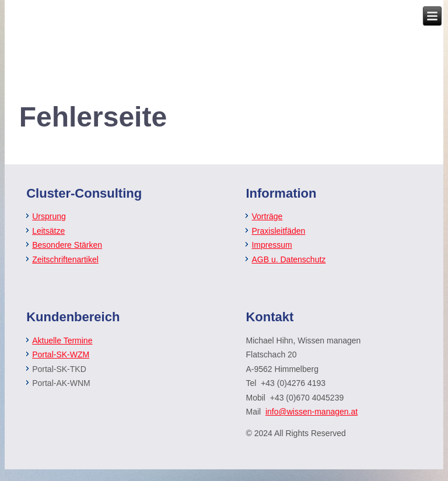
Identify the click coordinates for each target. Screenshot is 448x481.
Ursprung (49, 216)
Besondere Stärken (67, 245)
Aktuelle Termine (62, 340)
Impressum (272, 245)
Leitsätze (48, 231)
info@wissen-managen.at (311, 412)
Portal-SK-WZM (61, 354)
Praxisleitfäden (278, 231)
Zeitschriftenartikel (65, 259)
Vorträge (267, 216)
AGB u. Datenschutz (288, 259)
